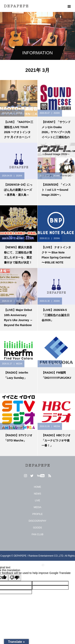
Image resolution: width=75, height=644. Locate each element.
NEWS (38, 494)
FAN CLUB (37, 534)
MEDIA (19, 238)
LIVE (37, 501)
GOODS (37, 528)
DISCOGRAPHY (37, 521)
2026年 (19, 113)
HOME (38, 487)
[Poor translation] (15, 578)
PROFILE (37, 514)
